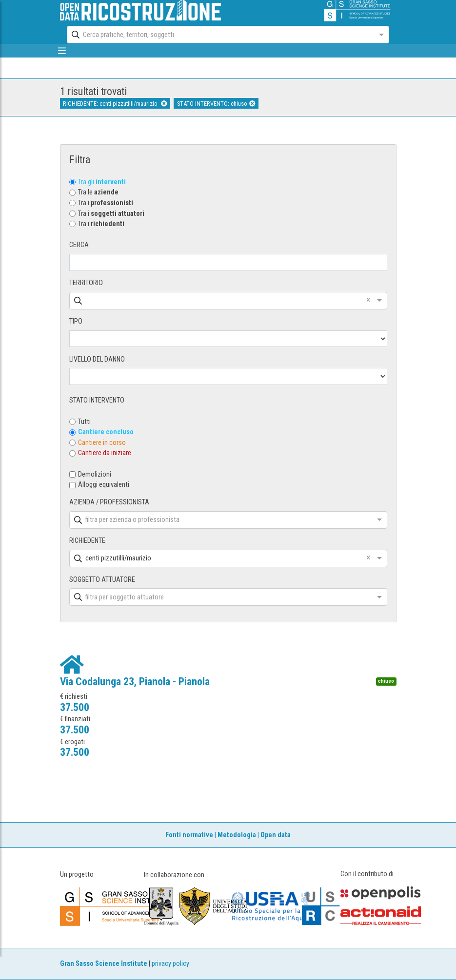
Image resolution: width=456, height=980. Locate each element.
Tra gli (102, 182)
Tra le (98, 192)
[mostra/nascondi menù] (62, 51)
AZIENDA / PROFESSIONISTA (109, 502)
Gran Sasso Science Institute (104, 964)
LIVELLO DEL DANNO (97, 359)
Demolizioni (95, 474)
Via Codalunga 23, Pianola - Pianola (135, 682)
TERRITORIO (86, 283)
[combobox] (219, 35)
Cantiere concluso (106, 432)
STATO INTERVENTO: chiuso (216, 104)
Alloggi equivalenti (104, 485)
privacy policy (170, 964)
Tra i (106, 203)
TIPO (76, 321)
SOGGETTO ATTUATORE (102, 580)
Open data (276, 835)
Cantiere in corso (102, 443)
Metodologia (237, 835)
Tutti (84, 422)
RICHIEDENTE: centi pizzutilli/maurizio (115, 104)
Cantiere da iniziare (105, 453)
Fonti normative (189, 835)
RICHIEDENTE (87, 541)
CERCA (79, 245)
